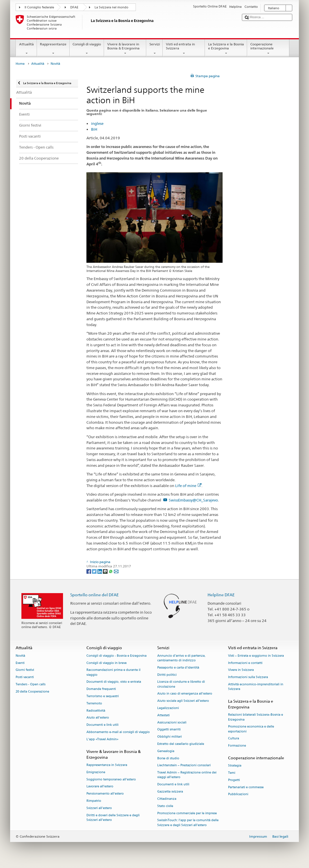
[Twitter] (95, 571)
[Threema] (106, 571)
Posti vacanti (25, 677)
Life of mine (188, 486)
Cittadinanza (167, 799)
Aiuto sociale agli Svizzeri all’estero (183, 701)
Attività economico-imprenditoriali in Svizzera (256, 687)
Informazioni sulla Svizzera (248, 677)
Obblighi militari (170, 737)
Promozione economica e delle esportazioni (251, 729)
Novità (20, 656)
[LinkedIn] (100, 571)
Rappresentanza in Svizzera (107, 765)
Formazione (237, 746)
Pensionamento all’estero (105, 794)
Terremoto (94, 703)
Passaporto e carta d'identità (178, 668)
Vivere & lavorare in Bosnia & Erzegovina (125, 49)
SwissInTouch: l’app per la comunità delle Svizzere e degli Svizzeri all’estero (188, 823)
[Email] (116, 571)
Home (20, 64)
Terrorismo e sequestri (103, 696)
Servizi (154, 49)
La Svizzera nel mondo (111, 7)
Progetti (234, 780)
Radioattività (96, 711)
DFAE (74, 7)
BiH (94, 129)
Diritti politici (167, 675)
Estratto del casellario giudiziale (181, 744)
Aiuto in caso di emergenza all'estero (185, 694)
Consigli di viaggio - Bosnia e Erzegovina (116, 656)
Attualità (26, 49)
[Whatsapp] (111, 571)
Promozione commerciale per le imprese (187, 813)
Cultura (234, 739)
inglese (97, 123)
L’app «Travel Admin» (102, 739)
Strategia (235, 766)
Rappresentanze (53, 49)
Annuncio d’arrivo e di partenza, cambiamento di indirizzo (181, 658)
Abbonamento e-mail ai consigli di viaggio (118, 732)
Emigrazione (96, 772)
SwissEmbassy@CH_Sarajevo (193, 500)
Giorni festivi (25, 670)
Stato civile (165, 806)
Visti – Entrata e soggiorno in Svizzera (256, 656)
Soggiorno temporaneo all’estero (111, 779)
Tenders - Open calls (30, 684)
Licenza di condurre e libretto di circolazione (181, 684)
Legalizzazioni (168, 708)
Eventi (20, 663)
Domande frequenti (101, 689)
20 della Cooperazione (32, 692)
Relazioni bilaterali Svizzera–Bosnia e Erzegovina (256, 717)
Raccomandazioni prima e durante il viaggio (113, 672)
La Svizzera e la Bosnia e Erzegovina (226, 49)
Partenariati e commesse (246, 787)
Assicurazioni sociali (172, 722)
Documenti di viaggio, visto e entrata (114, 682)
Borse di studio (168, 758)
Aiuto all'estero (98, 718)
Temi (232, 773)
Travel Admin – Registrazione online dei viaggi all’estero (187, 775)
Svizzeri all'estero (99, 808)
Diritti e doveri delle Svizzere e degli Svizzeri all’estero (113, 818)
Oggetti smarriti (169, 730)
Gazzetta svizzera (170, 792)
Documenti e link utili (102, 725)
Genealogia (166, 751)
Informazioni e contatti (245, 663)
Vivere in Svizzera (241, 670)
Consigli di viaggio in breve (107, 663)
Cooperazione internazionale (268, 49)
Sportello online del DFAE (95, 595)
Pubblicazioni (238, 794)
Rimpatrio (94, 801)
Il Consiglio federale (39, 7)
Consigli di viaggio (87, 49)
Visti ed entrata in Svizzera (184, 49)
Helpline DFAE (221, 595)
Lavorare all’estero (100, 787)
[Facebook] (89, 571)
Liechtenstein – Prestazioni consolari (184, 766)
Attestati (163, 715)
